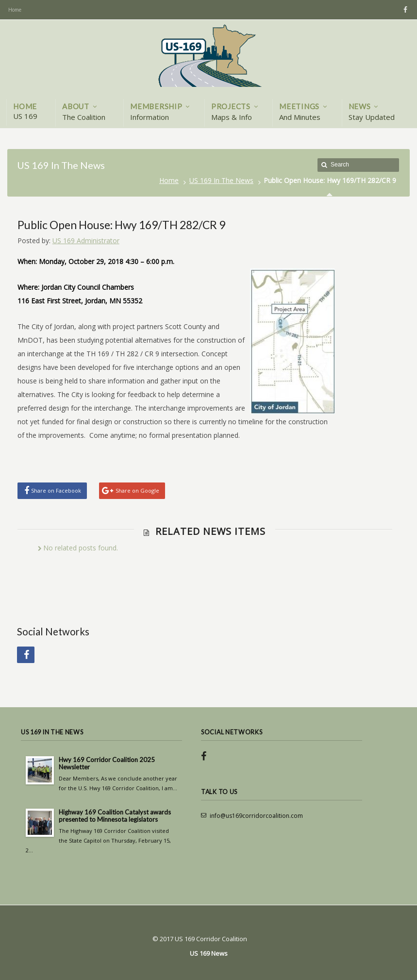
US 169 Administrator (86, 241)
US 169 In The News (221, 180)
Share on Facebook (56, 490)
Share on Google (137, 490)
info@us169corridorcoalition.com (256, 816)
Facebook (404, 10)
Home (169, 180)
